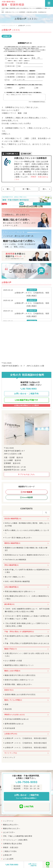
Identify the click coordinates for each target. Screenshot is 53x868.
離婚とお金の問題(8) (12, 671)
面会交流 (8, 709)
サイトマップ (10, 757)
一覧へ (28, 189)
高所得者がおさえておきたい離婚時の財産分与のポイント (27, 555)
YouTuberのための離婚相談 (16, 560)
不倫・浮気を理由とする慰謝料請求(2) (19, 632)
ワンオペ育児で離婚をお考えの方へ (18, 538)
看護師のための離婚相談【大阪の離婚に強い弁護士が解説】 (26, 549)
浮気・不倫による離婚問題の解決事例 (18, 836)
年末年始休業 (10, 728)
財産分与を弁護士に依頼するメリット (19, 680)
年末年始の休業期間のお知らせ (17, 719)
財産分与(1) (9, 690)
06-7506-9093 (12, 865)
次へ (44, 189)
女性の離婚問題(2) (12, 587)
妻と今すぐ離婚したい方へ (15, 577)
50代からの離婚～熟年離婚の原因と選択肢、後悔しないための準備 (27, 524)
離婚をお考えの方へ (11, 825)
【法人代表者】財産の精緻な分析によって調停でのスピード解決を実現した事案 (27, 625)
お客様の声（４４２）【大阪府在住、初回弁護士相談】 (32, 315)
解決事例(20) (9, 604)
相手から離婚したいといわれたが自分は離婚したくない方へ (27, 532)
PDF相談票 (27, 492)
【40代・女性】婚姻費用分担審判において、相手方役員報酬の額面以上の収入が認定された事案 (27, 610)
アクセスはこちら (27, 474)
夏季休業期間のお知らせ (14, 724)
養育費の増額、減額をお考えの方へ (18, 684)
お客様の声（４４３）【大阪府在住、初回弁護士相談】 (32, 305)
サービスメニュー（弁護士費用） (16, 840)
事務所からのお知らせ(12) (15, 715)
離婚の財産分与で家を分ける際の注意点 (20, 675)
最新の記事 (27, 154)
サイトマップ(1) (11, 753)
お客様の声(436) (11, 734)
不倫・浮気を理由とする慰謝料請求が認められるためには (27, 643)
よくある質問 (8, 859)
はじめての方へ (9, 832)
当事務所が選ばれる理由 (13, 844)
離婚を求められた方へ (12, 828)
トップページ (8, 821)
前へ (9, 189)
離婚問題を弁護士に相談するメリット (19, 665)
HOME (4, 26)
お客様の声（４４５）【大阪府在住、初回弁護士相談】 (32, 294)
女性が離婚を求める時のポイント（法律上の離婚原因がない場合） (27, 597)
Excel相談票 (26, 497)
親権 (7, 704)
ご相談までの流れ (10, 851)
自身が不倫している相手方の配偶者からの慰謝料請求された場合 (27, 571)
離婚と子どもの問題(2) (13, 700)
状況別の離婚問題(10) (13, 519)
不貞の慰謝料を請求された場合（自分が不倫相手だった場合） (27, 637)
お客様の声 (12, 26)
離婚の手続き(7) (11, 649)
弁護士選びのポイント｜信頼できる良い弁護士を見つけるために (27, 655)
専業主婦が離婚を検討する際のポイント (20, 591)
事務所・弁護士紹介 (11, 847)
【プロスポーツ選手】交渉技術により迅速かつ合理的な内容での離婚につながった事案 (27, 617)
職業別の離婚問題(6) (12, 543)
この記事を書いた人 (11, 154)
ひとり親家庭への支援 (13, 661)
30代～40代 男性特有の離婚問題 (17, 581)
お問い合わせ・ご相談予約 (33, 865)
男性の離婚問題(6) (12, 565)
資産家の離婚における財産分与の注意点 (20, 694)
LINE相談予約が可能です (26, 400)
